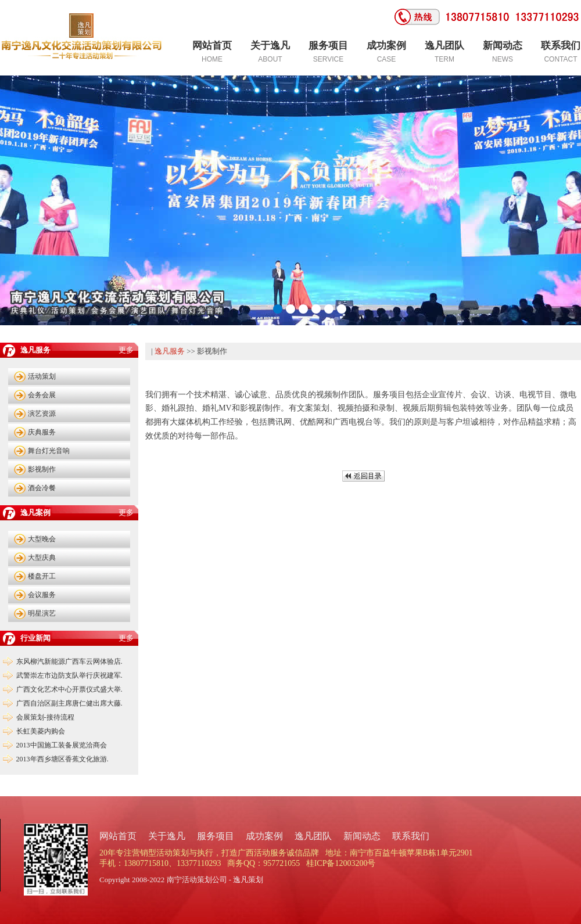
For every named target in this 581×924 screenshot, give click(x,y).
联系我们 (411, 836)
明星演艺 (42, 613)
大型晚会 (42, 539)
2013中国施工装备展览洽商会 (62, 745)
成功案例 (264, 836)
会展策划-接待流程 (45, 717)
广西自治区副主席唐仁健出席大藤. (69, 703)
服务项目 (216, 836)
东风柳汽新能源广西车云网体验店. (69, 661)
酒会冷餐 (42, 488)
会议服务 (42, 595)
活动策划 (42, 376)
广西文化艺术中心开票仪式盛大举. (69, 689)
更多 (126, 350)
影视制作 (42, 469)
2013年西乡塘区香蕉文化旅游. (62, 759)
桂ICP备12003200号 (341, 863)
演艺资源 (42, 414)
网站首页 (118, 836)
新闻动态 (362, 836)
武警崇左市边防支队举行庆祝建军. (69, 675)
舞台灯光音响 (49, 451)
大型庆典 (42, 558)
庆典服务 (42, 432)
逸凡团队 (313, 836)
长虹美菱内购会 (41, 731)
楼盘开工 (42, 576)
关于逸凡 (167, 836)
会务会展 (42, 395)
